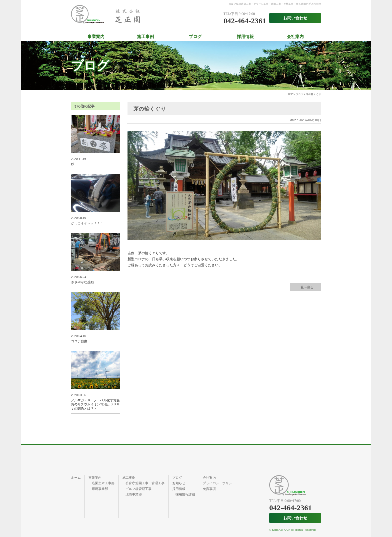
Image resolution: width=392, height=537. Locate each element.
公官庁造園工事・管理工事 (145, 483)
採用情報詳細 (185, 494)
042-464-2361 (245, 21)
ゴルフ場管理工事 (138, 489)
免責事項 (209, 489)
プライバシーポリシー (219, 483)
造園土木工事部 (103, 483)
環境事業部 (100, 489)
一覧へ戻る (305, 287)
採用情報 (245, 37)
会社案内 (295, 37)
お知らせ (179, 483)
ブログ (195, 37)
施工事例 (145, 37)
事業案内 (96, 37)
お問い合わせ (295, 18)
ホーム (76, 478)
